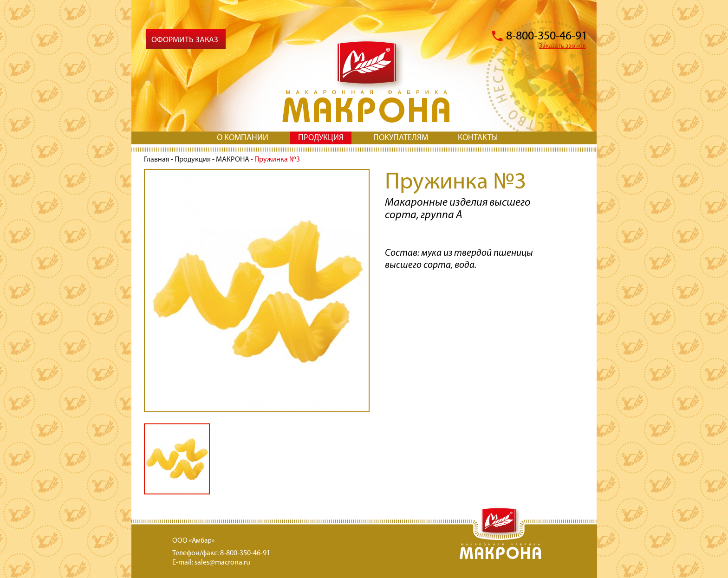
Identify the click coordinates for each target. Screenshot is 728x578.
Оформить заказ (185, 40)
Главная (157, 160)
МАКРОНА (233, 160)
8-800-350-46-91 (547, 36)
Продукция (193, 160)
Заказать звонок (562, 46)
